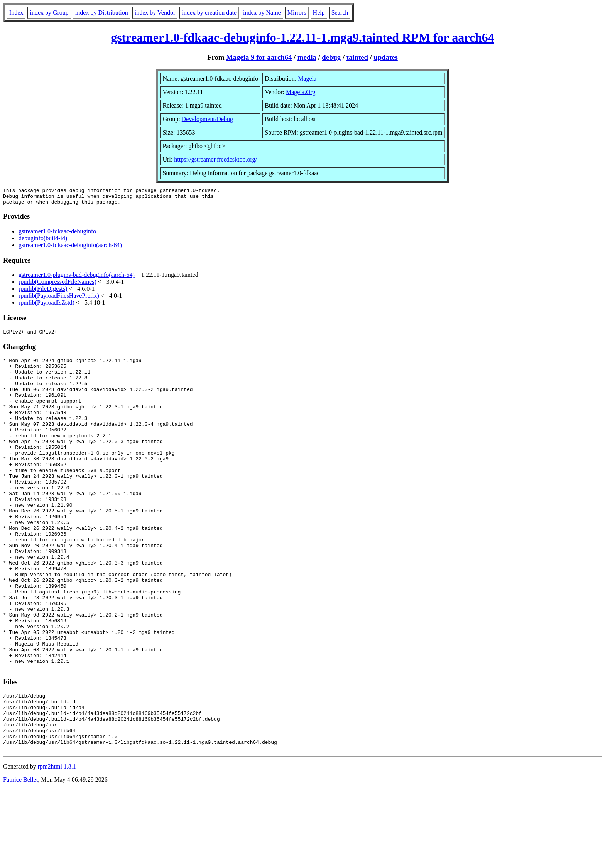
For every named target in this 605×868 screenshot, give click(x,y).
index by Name (262, 13)
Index (16, 13)
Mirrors (297, 13)
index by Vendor (155, 13)
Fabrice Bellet (20, 858)
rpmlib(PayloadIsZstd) (46, 306)
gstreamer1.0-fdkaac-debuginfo (57, 235)
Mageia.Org (301, 92)
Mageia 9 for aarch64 (259, 57)
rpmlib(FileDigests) (43, 292)
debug (331, 57)
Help (319, 13)
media (307, 57)
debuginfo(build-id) (43, 242)
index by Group (49, 13)
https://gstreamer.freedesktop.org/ (215, 159)
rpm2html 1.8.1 (57, 845)
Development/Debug (207, 119)
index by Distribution (102, 13)
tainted (357, 57)
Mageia (307, 78)
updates (385, 57)
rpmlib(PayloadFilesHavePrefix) (59, 299)
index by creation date (209, 13)
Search (340, 13)
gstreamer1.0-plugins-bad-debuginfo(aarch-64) (77, 278)
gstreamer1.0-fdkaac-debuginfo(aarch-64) (70, 249)
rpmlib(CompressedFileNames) (57, 285)
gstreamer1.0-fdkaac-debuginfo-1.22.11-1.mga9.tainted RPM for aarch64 (302, 37)
